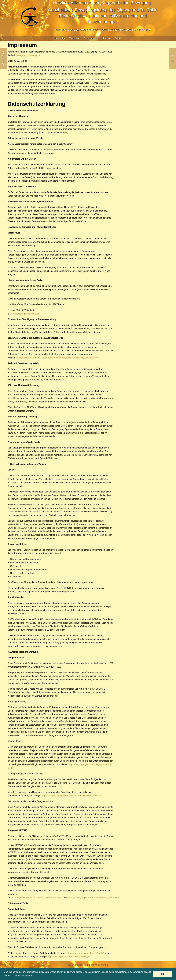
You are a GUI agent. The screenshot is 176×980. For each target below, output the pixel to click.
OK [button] (162, 974)
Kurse (106, 38)
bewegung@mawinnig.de (28, 55)
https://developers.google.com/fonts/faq (87, 953)
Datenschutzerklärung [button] (24, 976)
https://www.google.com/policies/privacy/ (68, 957)
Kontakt (172, 58)
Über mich (59, 38)
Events (118, 38)
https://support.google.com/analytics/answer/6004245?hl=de (72, 796)
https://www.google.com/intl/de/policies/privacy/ (38, 898)
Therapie (74, 38)
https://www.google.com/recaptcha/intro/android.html (94, 898)
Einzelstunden (90, 38)
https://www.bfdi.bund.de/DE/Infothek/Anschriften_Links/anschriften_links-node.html (58, 358)
